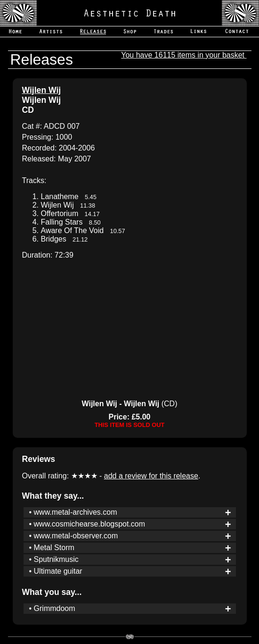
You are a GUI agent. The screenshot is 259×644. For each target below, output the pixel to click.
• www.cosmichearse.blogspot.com (87, 524)
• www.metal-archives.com (73, 512)
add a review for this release (151, 476)
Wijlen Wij (42, 90)
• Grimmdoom (52, 608)
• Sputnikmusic (54, 559)
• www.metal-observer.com (74, 536)
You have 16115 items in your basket (184, 55)
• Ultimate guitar (56, 571)
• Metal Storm (52, 548)
